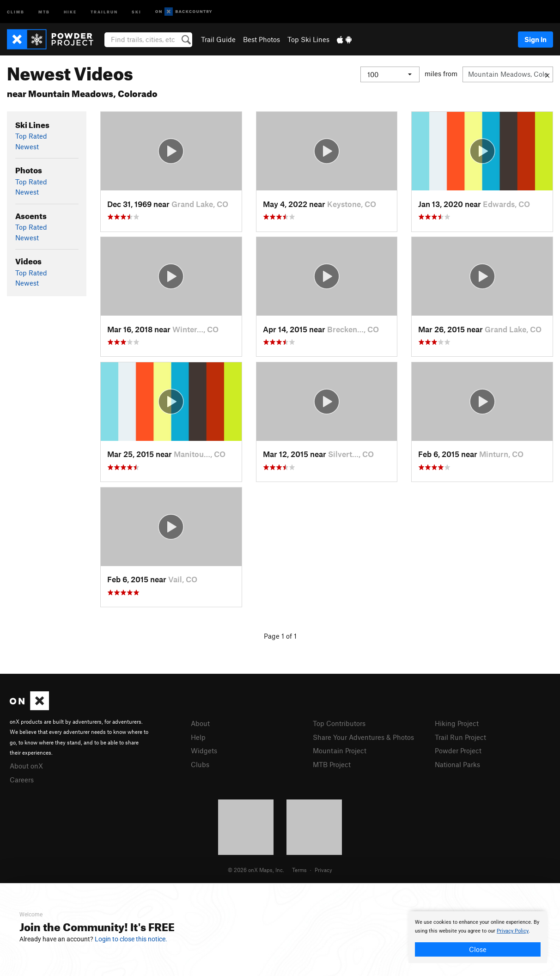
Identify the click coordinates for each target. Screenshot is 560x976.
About (200, 723)
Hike (70, 11)
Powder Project (458, 750)
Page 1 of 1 (280, 636)
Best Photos (262, 39)
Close (478, 949)
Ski (137, 11)
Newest (27, 146)
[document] (478, 937)
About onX (26, 766)
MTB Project (332, 764)
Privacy (323, 870)
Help (198, 737)
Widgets (204, 750)
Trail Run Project (460, 737)
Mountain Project (340, 750)
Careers (22, 780)
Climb (16, 11)
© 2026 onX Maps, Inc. (256, 870)
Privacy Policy (513, 931)
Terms (299, 870)
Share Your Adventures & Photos (363, 737)
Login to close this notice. (131, 939)
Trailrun (104, 11)
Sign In (536, 39)
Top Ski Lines (308, 39)
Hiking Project (457, 723)
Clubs (200, 764)
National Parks (457, 764)
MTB (44, 11)
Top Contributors (339, 723)
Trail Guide (218, 39)
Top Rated (31, 136)
